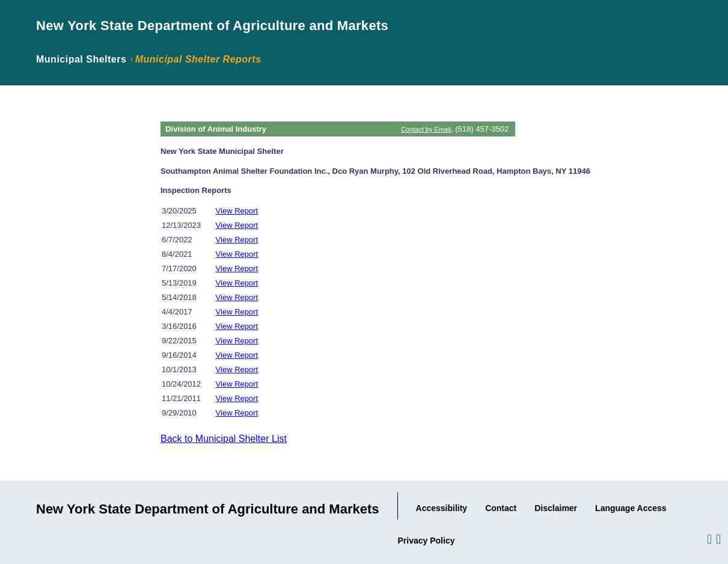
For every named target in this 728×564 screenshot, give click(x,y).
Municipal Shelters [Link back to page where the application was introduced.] (81, 59)
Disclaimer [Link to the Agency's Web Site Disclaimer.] (556, 508)
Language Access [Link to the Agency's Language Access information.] (631, 508)
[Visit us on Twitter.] (717, 538)
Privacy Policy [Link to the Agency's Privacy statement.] (427, 541)
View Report (237, 211)
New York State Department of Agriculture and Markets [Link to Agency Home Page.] (212, 26)
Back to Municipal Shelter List (224, 439)
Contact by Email (426, 129)
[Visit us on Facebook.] (708, 538)
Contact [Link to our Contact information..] (501, 508)
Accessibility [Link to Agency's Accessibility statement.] (442, 508)
